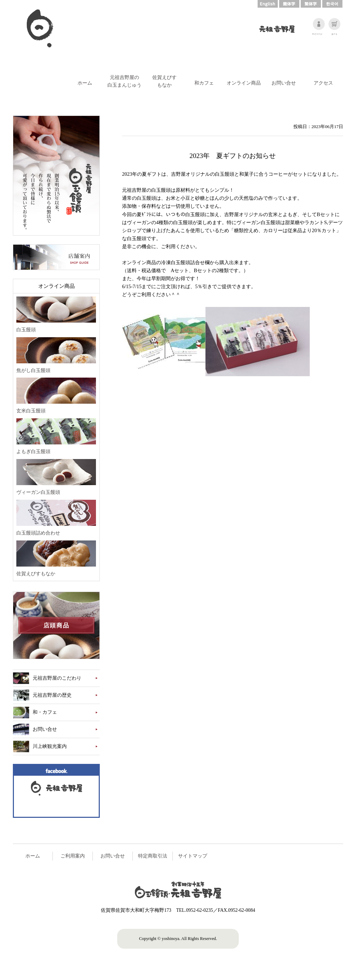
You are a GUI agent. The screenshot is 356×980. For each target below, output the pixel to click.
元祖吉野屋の (124, 82)
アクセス (323, 83)
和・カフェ (45, 712)
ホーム (85, 83)
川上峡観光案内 (50, 746)
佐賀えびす (164, 82)
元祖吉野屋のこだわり (57, 678)
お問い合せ (284, 83)
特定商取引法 (153, 856)
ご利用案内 (73, 856)
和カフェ (204, 83)
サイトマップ (193, 856)
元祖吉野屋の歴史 (52, 695)
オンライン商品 (244, 83)
